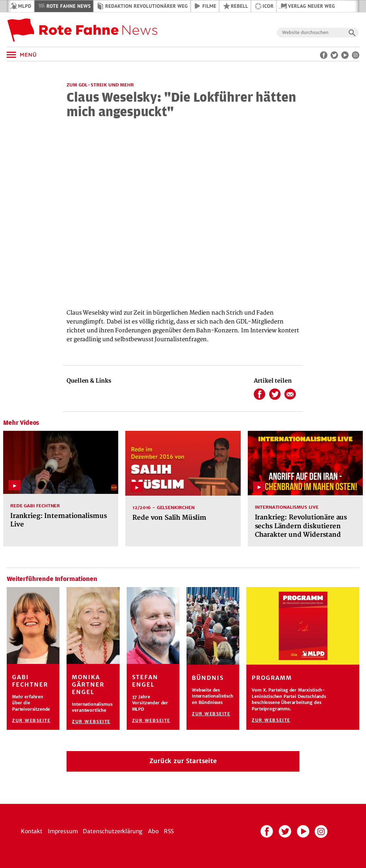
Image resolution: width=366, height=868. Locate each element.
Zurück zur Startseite (183, 761)
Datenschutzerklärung (113, 831)
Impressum (63, 831)
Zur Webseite (31, 720)
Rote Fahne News (68, 6)
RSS (169, 831)
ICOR (268, 6)
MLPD (25, 6)
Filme (209, 6)
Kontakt (32, 831)
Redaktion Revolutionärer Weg (146, 6)
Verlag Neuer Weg (312, 6)
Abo (153, 831)
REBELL (239, 6)
